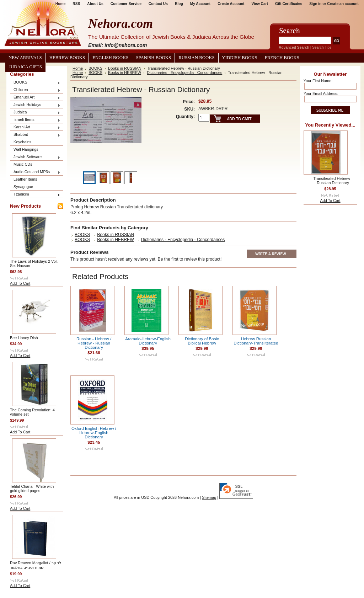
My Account (200, 4)
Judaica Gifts (25, 67)
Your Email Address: (321, 94)
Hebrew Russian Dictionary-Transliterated (256, 341)
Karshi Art (35, 127)
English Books (110, 58)
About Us (95, 4)
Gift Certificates (289, 4)
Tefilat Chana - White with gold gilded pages (32, 488)
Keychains (22, 142)
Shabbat (35, 135)
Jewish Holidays (35, 105)
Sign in (315, 4)
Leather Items (25, 179)
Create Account (231, 4)
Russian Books (196, 58)
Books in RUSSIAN (125, 68)
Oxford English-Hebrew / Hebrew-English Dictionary (94, 433)
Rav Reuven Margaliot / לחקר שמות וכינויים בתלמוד (36, 565)
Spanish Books (153, 58)
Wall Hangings (26, 149)
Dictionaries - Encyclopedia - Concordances (184, 73)
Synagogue (23, 187)
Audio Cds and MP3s (35, 172)
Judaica (35, 113)
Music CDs (23, 164)
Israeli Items (35, 120)
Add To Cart (20, 283)
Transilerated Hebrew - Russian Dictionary (333, 181)
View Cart (260, 4)
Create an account (343, 4)
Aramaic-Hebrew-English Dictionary (148, 341)
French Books (282, 58)
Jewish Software (35, 157)
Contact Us (158, 4)
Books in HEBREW (125, 73)
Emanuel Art (35, 98)
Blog (179, 4)
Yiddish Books (240, 58)
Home (78, 68)
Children (35, 90)
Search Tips (322, 47)
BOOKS (35, 83)
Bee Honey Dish (24, 338)
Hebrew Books (67, 58)
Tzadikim (35, 195)
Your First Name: (318, 81)
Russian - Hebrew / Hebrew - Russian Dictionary (94, 343)
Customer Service (126, 4)
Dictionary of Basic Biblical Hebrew (202, 341)
